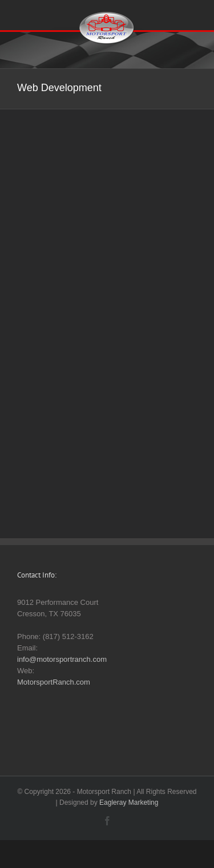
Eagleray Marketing (129, 803)
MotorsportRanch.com (54, 682)
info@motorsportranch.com (62, 659)
